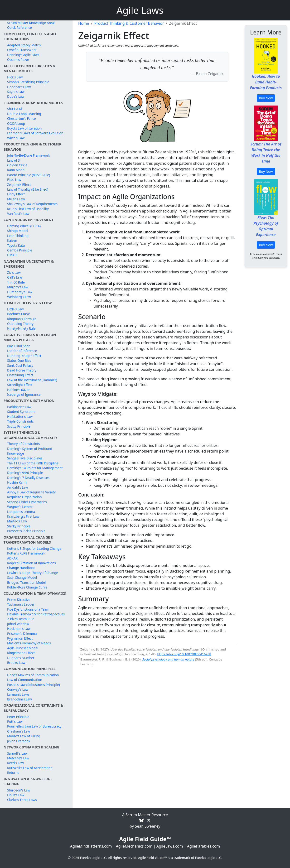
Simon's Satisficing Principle (28, 82)
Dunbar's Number (21, 658)
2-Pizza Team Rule (21, 619)
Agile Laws (140, 10)
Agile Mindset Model (23, 648)
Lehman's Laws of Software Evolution (35, 133)
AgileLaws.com (170, 846)
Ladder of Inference (22, 351)
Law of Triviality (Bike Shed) (28, 189)
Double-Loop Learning (24, 114)
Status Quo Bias (19, 360)
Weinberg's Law (19, 297)
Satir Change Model (22, 577)
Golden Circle (17, 165)
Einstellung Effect (20, 375)
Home (84, 23)
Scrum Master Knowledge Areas (31, 23)
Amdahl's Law (17, 487)
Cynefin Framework (22, 50)
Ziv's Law (14, 272)
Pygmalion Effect (20, 638)
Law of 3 (13, 160)
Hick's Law (15, 77)
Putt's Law (15, 721)
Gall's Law (15, 277)
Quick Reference (19, 27)
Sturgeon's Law (19, 790)
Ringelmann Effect (21, 653)
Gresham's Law (19, 731)
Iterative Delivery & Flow (28, 303)
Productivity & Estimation (29, 401)
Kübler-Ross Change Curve (27, 587)
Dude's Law (16, 96)
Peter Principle (18, 717)
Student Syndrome (21, 412)
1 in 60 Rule (16, 282)
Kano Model (16, 170)
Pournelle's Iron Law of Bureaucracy (34, 726)
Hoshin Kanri (17, 482)
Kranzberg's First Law (23, 516)
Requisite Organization (24, 497)
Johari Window (18, 624)
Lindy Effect (16, 194)
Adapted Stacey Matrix (24, 45)
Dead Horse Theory (22, 370)
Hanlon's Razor (18, 390)
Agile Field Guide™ (145, 839)
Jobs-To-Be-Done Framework (29, 155)
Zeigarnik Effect (19, 185)
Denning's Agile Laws (23, 55)
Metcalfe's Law (18, 758)
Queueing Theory (20, 324)
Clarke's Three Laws (22, 800)
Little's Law (15, 309)
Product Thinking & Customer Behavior (129, 23)
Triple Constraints (20, 421)
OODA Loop (16, 123)
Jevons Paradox (19, 741)
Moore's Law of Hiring (24, 736)
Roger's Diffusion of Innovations (31, 563)
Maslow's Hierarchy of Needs (29, 643)
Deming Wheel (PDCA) (24, 226)
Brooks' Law (16, 663)
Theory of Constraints (23, 444)
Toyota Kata (16, 245)
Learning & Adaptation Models (33, 103)
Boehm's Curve (19, 314)
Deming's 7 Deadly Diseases (28, 478)
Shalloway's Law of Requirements (32, 204)
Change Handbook (21, 568)
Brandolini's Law (19, 699)
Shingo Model (18, 231)
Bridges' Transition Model (26, 582)
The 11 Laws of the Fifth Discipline (33, 463)
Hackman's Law (19, 629)
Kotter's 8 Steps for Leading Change (34, 548)
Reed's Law (15, 763)
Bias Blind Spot (18, 346)
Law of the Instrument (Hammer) (32, 380)
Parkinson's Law (19, 407)
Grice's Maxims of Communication (33, 675)
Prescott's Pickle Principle (26, 531)
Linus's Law (16, 795)
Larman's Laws (18, 694)
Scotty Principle (19, 426)
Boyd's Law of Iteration (24, 128)
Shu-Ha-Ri (15, 109)
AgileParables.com (204, 846)
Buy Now (266, 98)
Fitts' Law (14, 180)
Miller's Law (16, 199)
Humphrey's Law (20, 292)
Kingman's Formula (22, 319)
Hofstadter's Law (20, 417)
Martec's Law (17, 521)
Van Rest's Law (18, 214)
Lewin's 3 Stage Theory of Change (33, 573)
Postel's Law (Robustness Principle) (34, 685)
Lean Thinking (18, 236)
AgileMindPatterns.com (91, 846)
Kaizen (12, 240)
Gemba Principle (20, 250)
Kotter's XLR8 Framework (26, 553)
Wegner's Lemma (20, 507)
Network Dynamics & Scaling (31, 747)
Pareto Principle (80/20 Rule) (29, 175)
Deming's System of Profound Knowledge (30, 451)
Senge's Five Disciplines (25, 458)
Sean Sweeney (147, 826)
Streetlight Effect (20, 385)
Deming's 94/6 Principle (25, 473)
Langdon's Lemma (21, 512)
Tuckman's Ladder (21, 604)
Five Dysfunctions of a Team (28, 609)
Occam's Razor (18, 60)
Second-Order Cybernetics (27, 502)
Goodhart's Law (19, 87)
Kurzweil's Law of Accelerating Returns (30, 770)
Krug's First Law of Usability (28, 209)
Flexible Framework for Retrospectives (36, 614)
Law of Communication (25, 680)
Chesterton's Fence (22, 118)
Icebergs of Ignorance (24, 394)
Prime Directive (19, 600)
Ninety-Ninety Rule (21, 328)
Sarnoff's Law (17, 753)
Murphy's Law (18, 287)
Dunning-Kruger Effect (24, 356)
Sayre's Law (16, 92)
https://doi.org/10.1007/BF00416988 (184, 654)
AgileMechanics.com (134, 846)
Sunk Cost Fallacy (20, 365)
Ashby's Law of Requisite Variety (31, 492)
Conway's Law (18, 689)
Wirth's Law (16, 138)
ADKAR (12, 558)
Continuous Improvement (29, 220)
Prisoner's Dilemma (22, 634)
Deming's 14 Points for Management (35, 468)
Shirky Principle (19, 526)
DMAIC (12, 255)
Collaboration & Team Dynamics (35, 593)
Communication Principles (29, 669)
